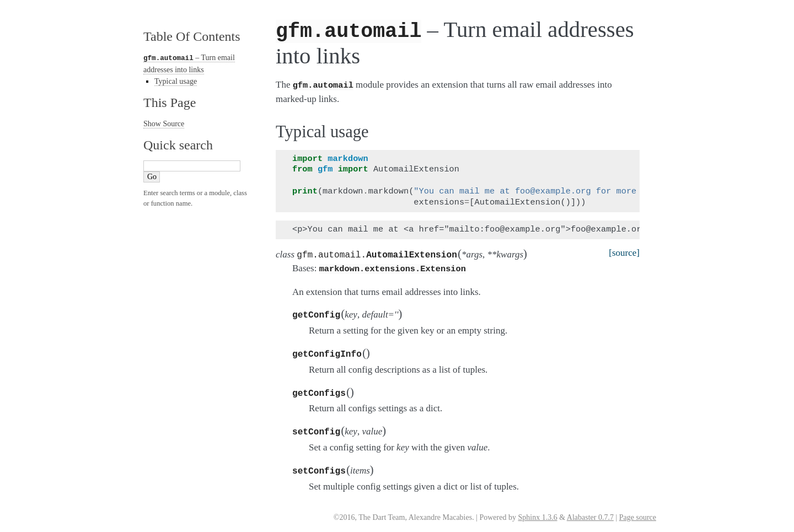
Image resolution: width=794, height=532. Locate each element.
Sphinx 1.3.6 (537, 511)
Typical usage (176, 81)
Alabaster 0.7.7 (590, 511)
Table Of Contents (192, 36)
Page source (638, 511)
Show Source (164, 123)
